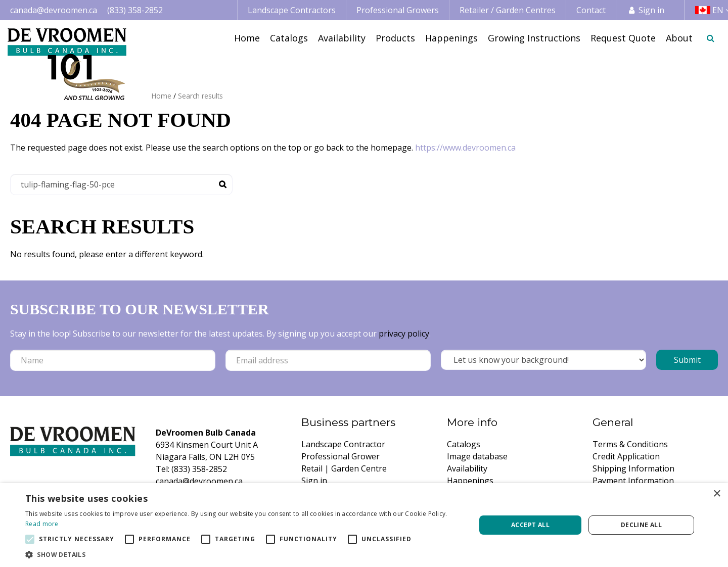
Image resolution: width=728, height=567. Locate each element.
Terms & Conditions (630, 444)
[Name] (113, 360)
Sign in (651, 10)
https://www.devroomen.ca (465, 148)
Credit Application (626, 456)
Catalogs (464, 444)
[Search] (121, 184)
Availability (467, 468)
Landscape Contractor (343, 444)
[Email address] (328, 360)
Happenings (470, 481)
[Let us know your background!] (543, 360)
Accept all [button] (530, 525)
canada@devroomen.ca (54, 10)
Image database (477, 456)
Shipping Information (633, 468)
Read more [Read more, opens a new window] (42, 524)
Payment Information (633, 481)
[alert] (364, 525)
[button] (244, 554)
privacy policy (404, 334)
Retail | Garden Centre (344, 468)
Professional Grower (340, 456)
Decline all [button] (641, 525)
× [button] (717, 494)
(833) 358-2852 (135, 10)
